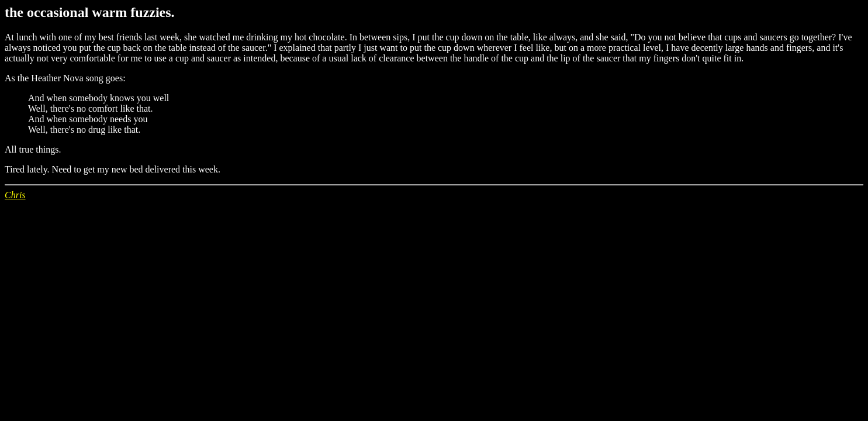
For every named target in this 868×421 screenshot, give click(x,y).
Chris (15, 195)
